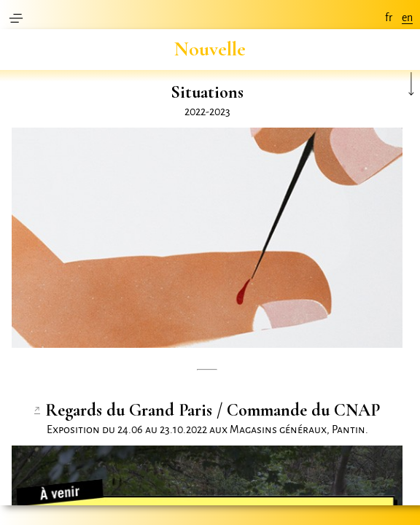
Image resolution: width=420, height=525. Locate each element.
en (407, 17)
